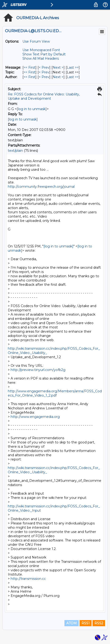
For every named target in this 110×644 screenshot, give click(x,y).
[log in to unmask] (32, 109)
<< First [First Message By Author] (30, 77)
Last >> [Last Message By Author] (73, 77)
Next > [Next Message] (58, 67)
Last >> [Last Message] (73, 67)
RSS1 (86, 623)
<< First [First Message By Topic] (30, 72)
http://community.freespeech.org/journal (41, 187)
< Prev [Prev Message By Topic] (44, 72)
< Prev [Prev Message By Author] (44, 77)
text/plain (15, 151)
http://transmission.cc (28, 579)
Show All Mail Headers (41, 58)
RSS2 (99, 623)
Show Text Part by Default (44, 54)
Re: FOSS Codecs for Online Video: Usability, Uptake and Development (44, 96)
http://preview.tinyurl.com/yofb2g (38, 370)
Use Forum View (36, 41)
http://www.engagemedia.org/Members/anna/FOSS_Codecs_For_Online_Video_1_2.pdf (55, 393)
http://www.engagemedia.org (35, 417)
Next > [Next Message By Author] (58, 77)
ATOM (72, 623)
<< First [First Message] (30, 67)
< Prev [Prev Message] (44, 67)
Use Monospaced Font (41, 50)
